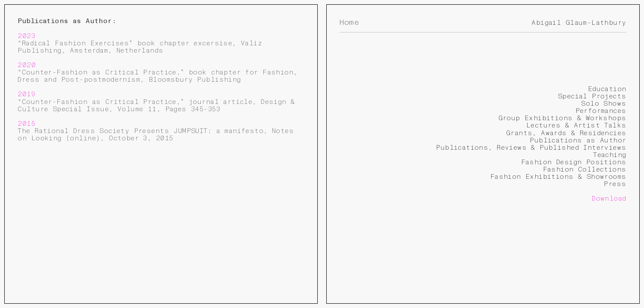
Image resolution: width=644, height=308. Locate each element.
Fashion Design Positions (574, 162)
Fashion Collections (585, 169)
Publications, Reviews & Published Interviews (531, 148)
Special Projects (592, 96)
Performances (601, 111)
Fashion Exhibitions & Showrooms (558, 177)
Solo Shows (604, 104)
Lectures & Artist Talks (576, 125)
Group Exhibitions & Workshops (562, 118)
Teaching (610, 155)
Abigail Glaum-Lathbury (579, 23)
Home (349, 22)
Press (615, 184)
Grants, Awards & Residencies (566, 133)
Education (607, 89)
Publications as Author (578, 140)
